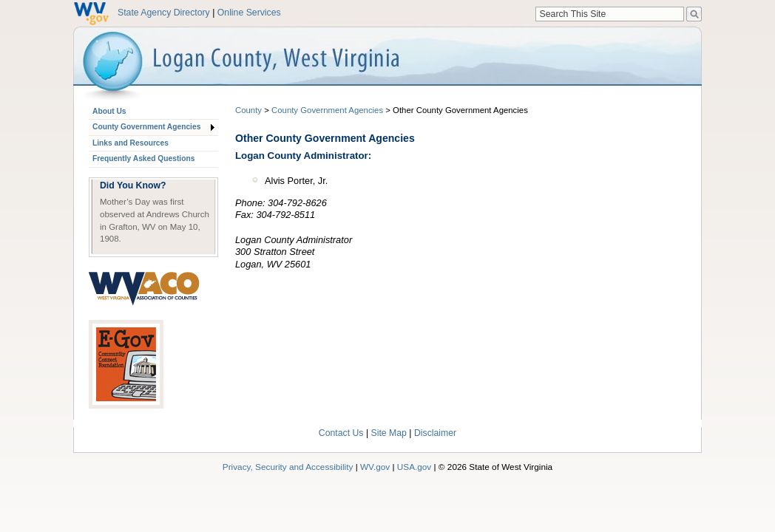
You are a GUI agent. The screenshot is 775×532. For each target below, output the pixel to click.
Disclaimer (435, 433)
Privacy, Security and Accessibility (288, 467)
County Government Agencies (146, 127)
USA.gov (414, 467)
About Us (109, 111)
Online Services (249, 13)
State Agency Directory (164, 13)
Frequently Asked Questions (143, 158)
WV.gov (375, 467)
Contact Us (341, 433)
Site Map (389, 433)
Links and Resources (131, 143)
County (248, 110)
